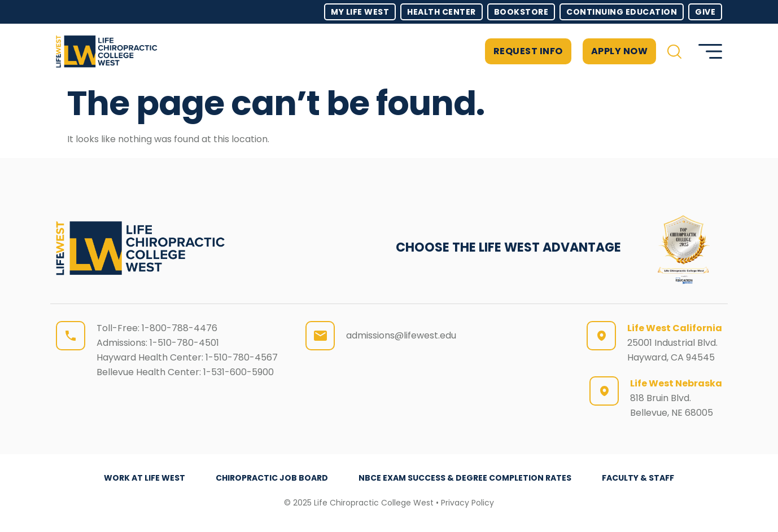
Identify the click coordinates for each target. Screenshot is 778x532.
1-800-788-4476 (180, 328)
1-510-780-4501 (184, 343)
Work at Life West (145, 478)
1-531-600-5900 (239, 372)
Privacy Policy (467, 503)
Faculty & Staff (638, 478)
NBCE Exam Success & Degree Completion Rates (465, 478)
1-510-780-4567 (242, 357)
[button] (674, 52)
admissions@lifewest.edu (401, 335)
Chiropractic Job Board (272, 478)
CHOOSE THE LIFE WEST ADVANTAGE (508, 247)
